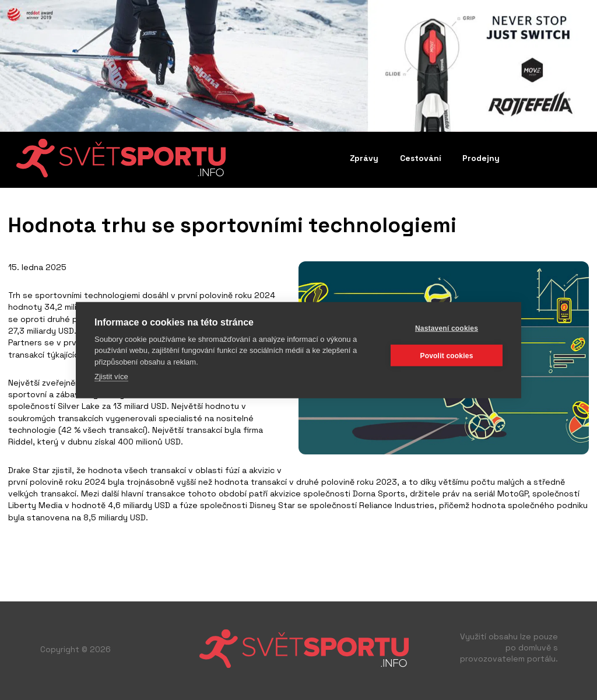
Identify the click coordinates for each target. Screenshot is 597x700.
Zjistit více (111, 377)
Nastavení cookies (447, 328)
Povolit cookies (446, 355)
